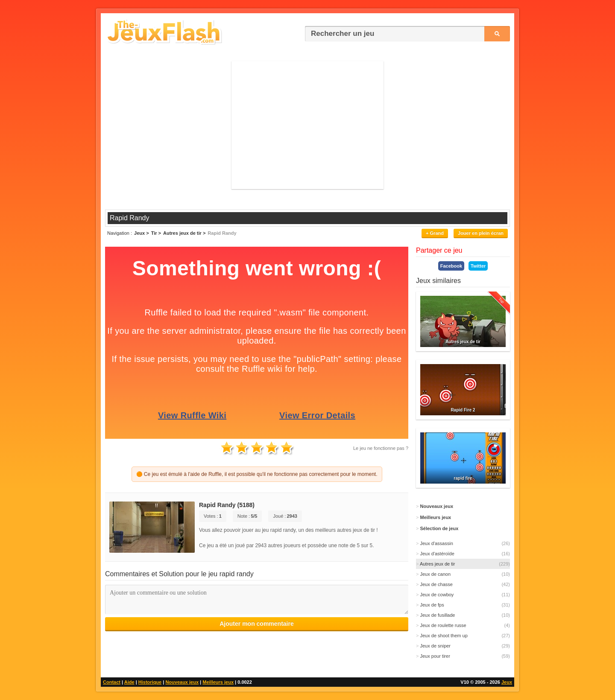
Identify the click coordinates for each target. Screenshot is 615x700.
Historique (150, 682)
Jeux (507, 682)
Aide (129, 682)
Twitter (478, 266)
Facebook (451, 266)
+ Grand (435, 233)
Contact (112, 682)
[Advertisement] (307, 125)
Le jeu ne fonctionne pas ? (381, 448)
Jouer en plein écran (481, 233)
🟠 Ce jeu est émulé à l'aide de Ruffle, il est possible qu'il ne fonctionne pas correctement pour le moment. (257, 474)
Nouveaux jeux (182, 682)
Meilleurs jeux (218, 682)
